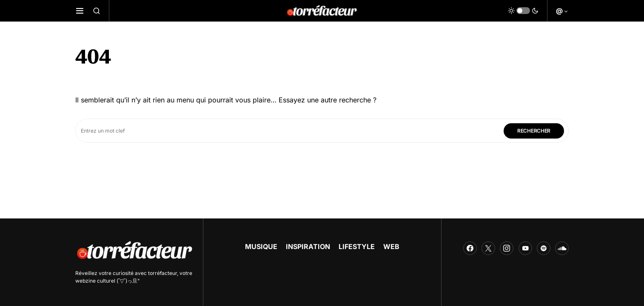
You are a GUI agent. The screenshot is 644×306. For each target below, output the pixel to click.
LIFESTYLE (357, 246)
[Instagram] (507, 248)
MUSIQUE (261, 246)
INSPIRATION (308, 246)
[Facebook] (470, 248)
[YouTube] (525, 248)
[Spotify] (544, 248)
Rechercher (534, 131)
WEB (391, 246)
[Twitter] (488, 248)
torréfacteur (162, 273)
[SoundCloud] (562, 248)
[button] (80, 11)
